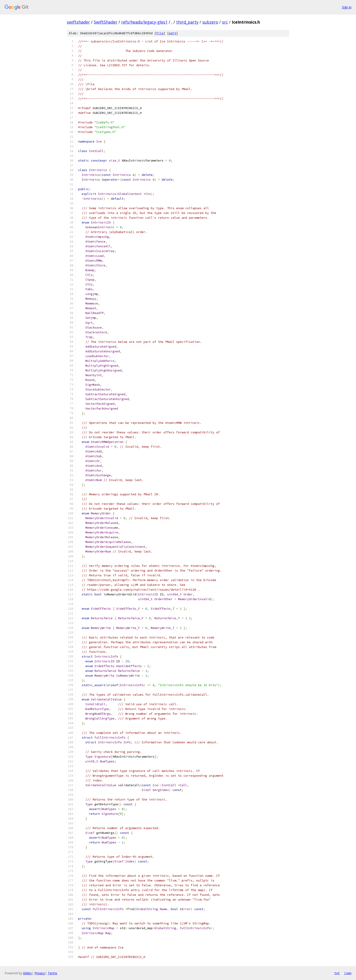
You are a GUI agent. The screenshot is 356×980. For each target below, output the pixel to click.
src (225, 22)
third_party (187, 22)
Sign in (347, 7)
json (348, 973)
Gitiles (27, 973)
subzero (210, 22)
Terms (52, 973)
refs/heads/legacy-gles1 (144, 22)
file (160, 33)
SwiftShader (106, 22)
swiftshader (78, 22)
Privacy (40, 973)
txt (337, 973)
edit (173, 33)
